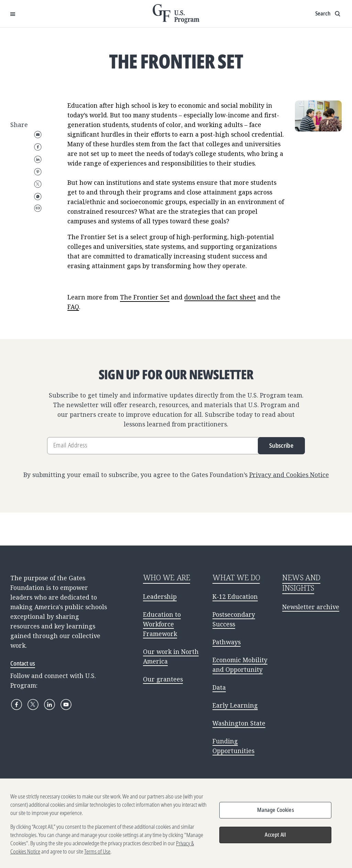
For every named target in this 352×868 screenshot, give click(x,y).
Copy (38, 208)
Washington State (239, 723)
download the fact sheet (220, 297)
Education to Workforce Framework (162, 624)
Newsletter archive (311, 607)
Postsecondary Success (234, 619)
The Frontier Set (145, 297)
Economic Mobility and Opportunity (240, 665)
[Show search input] (328, 14)
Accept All (275, 838)
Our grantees (163, 679)
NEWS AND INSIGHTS (301, 583)
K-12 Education (235, 596)
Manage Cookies (276, 813)
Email (38, 135)
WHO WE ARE (167, 577)
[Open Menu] (13, 14)
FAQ (73, 307)
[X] (33, 705)
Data (219, 687)
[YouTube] (66, 705)
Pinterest (38, 172)
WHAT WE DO (236, 577)
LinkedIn (38, 159)
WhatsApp (38, 197)
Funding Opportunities (233, 746)
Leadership (160, 596)
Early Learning (235, 705)
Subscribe (281, 445)
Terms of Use (97, 855)
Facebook (38, 147)
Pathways (227, 642)
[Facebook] (16, 705)
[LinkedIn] (49, 705)
